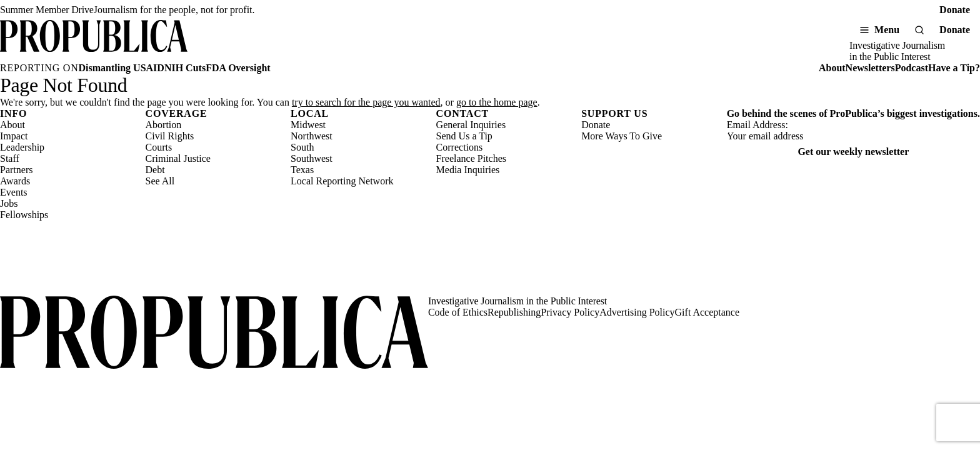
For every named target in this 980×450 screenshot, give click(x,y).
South (302, 147)
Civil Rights (170, 136)
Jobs (9, 203)
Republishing (514, 312)
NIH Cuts (185, 68)
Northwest (312, 136)
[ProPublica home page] (214, 333)
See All (160, 181)
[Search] (919, 30)
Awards (15, 181)
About (832, 68)
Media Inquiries (468, 170)
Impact (14, 136)
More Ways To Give (622, 136)
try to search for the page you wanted (366, 102)
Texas (302, 170)
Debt (155, 170)
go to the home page (497, 102)
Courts (159, 147)
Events (14, 192)
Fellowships (24, 215)
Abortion (164, 125)
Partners (16, 170)
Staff (10, 158)
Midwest (308, 125)
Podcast (912, 68)
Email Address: (757, 125)
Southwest (312, 158)
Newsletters (870, 68)
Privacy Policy (570, 312)
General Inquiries (471, 125)
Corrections (460, 147)
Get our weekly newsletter (853, 152)
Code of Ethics (458, 312)
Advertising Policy (637, 312)
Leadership (22, 147)
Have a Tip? (954, 68)
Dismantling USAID (122, 68)
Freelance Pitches (471, 158)
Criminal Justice (178, 158)
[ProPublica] (94, 41)
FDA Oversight (238, 68)
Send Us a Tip (464, 136)
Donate (955, 10)
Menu (887, 30)
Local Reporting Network (342, 181)
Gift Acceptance (707, 312)
